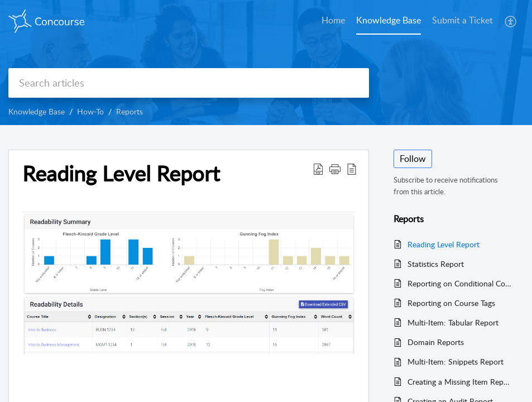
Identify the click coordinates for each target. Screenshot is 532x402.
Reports (130, 111)
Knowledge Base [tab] (389, 20)
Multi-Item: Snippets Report (456, 362)
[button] (511, 21)
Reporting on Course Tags (451, 303)
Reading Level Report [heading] (121, 174)
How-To (90, 111)
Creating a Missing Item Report (460, 382)
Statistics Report (436, 264)
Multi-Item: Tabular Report (453, 322)
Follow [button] (413, 159)
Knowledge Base (37, 111)
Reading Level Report (444, 244)
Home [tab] (333, 20)
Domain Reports (436, 342)
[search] (189, 83)
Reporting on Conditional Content (460, 283)
